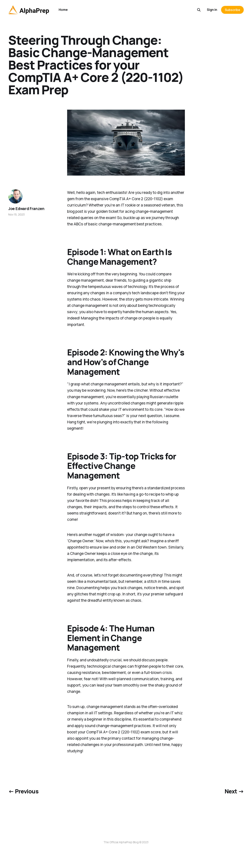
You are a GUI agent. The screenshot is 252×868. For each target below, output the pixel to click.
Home (63, 10)
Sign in (212, 10)
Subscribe (233, 10)
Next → (234, 791)
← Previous (23, 791)
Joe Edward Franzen (26, 209)
